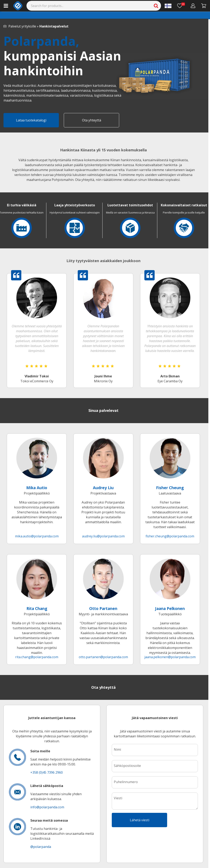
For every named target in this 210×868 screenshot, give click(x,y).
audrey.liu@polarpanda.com (103, 536)
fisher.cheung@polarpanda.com (170, 536)
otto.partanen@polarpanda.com (103, 657)
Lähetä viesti (140, 820)
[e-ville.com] (18, 6)
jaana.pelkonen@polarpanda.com (170, 657)
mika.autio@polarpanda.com (37, 536)
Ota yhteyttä (92, 120)
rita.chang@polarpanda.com (37, 657)
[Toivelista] (181, 6)
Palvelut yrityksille (22, 26)
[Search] (94, 6)
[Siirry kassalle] (204, 6)
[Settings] (168, 6)
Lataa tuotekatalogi (31, 120)
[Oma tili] (193, 6)
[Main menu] (6, 6)
